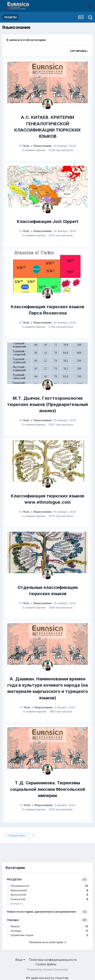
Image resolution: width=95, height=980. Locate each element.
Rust (26, 146)
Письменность (49, 886)
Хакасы (49, 926)
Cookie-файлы (46, 964)
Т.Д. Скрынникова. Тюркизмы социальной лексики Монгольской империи (48, 789)
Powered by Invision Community (47, 970)
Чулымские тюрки (49, 935)
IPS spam (32, 978)
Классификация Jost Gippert (48, 221)
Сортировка (79, 51)
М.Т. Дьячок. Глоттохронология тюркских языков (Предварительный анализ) (47, 405)
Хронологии (49, 895)
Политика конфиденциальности (53, 960)
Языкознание (43, 146)
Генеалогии (49, 899)
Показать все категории (47, 942)
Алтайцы (49, 931)
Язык (20, 960)
